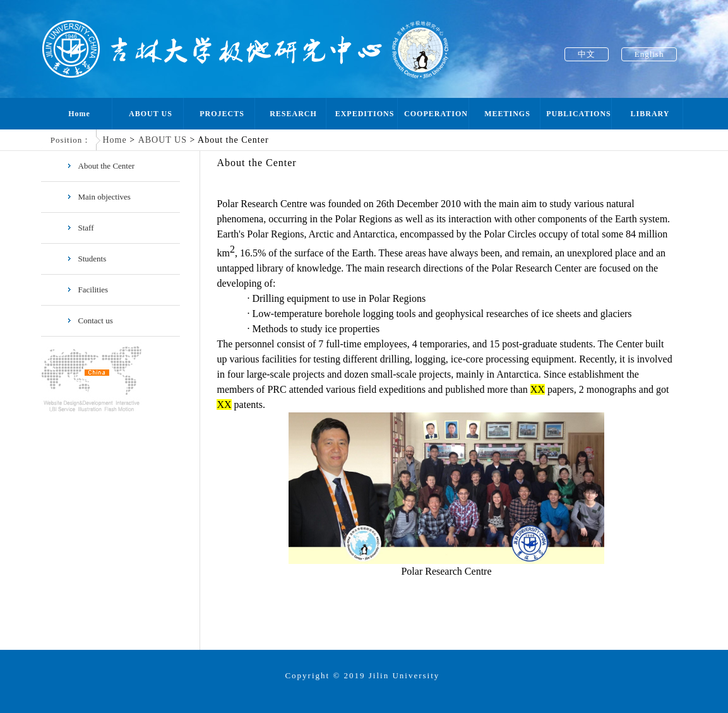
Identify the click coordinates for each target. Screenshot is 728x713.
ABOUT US (151, 114)
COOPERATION (436, 114)
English (649, 54)
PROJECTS (222, 114)
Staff (80, 228)
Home (79, 114)
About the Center (101, 166)
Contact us (90, 321)
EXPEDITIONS (365, 114)
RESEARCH (293, 114)
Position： (71, 140)
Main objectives (98, 197)
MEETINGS (507, 114)
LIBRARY (650, 114)
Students (87, 259)
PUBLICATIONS (578, 114)
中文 (587, 54)
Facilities (87, 290)
